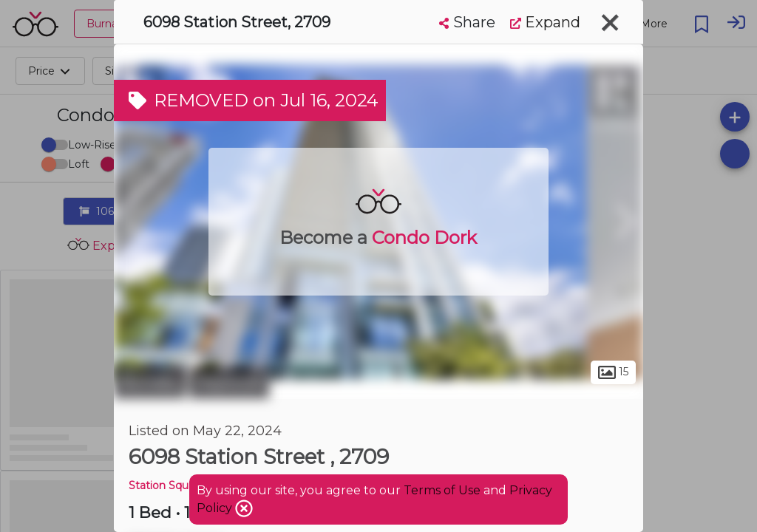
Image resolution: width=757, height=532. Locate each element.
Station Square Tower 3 (188, 485)
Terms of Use (442, 490)
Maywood (229, 383)
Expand (545, 22)
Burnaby (150, 383)
